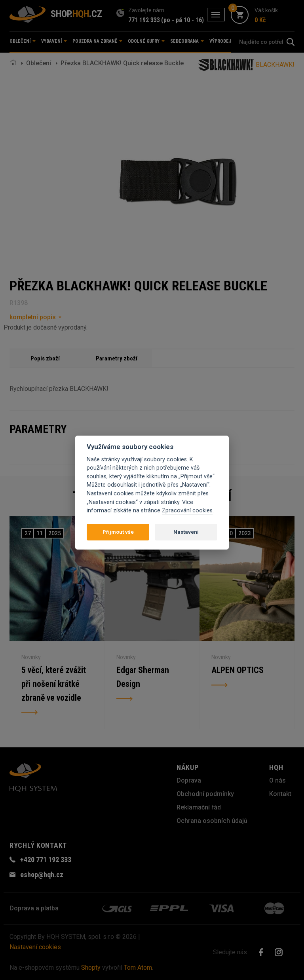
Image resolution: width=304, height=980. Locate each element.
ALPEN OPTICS (237, 670)
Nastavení (186, 532)
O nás (277, 780)
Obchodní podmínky (205, 794)
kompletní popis (33, 317)
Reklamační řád (199, 807)
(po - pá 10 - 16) (182, 20)
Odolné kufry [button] (146, 41)
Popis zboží (45, 358)
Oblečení (39, 63)
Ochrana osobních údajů (212, 821)
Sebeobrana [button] (187, 41)
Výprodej (220, 41)
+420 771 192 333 (46, 860)
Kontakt (280, 794)
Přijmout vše (118, 532)
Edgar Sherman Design (143, 678)
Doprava (189, 780)
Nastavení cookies (35, 947)
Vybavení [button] (54, 41)
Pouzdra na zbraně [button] (97, 41)
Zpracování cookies (187, 511)
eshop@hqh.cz (42, 875)
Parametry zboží (117, 358)
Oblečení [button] (23, 41)
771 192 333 (144, 20)
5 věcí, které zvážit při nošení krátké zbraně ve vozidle (54, 685)
